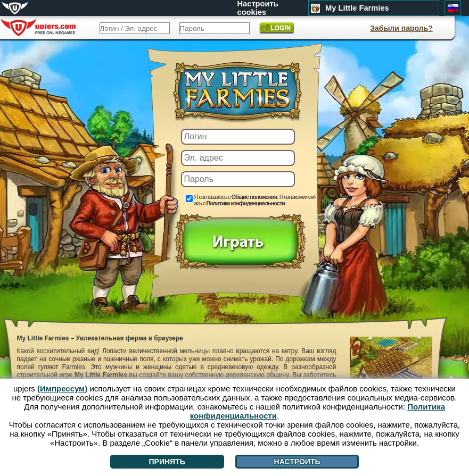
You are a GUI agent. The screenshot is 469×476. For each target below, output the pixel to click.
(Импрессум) (62, 389)
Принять (167, 462)
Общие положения (254, 197)
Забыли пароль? (401, 28)
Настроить (297, 462)
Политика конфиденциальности (245, 203)
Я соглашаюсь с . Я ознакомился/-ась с (255, 200)
